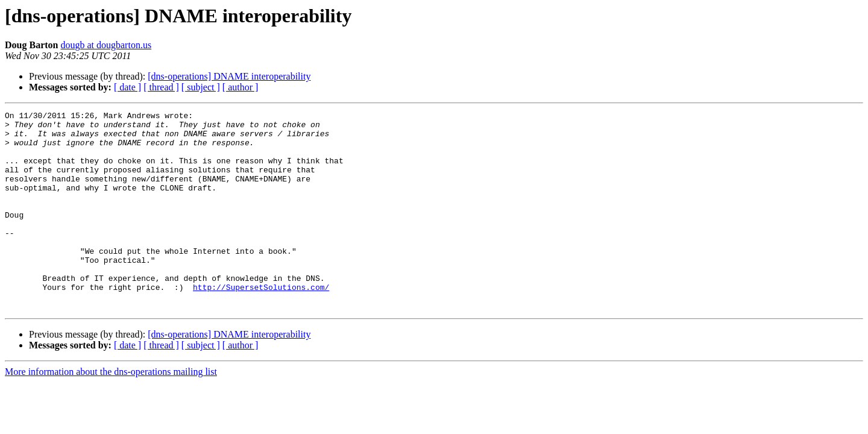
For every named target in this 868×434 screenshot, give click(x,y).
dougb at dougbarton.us (106, 45)
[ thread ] (161, 87)
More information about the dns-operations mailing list (111, 411)
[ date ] (127, 87)
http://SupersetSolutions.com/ (261, 323)
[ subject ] (201, 87)
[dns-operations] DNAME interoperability (229, 76)
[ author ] (241, 87)
